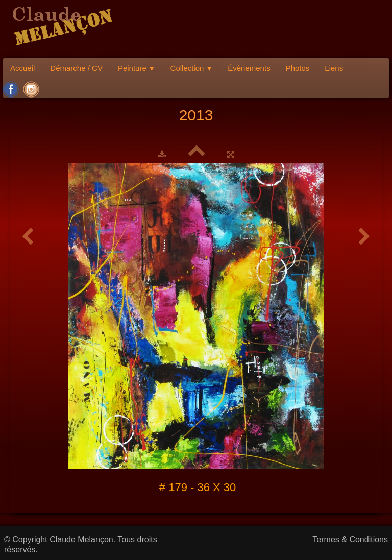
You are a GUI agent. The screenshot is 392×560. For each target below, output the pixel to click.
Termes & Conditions (350, 539)
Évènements (249, 68)
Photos (298, 68)
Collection (192, 68)
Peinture (137, 68)
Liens (334, 68)
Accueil (22, 68)
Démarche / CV (76, 68)
